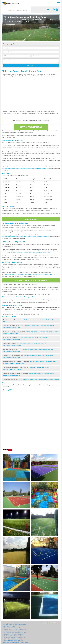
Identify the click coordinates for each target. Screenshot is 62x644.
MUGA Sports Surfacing (9, 626)
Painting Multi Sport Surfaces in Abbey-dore (15, 636)
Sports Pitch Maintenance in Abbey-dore (13, 639)
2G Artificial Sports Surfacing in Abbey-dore (15, 629)
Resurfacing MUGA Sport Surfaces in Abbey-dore (15, 642)
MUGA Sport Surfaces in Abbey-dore (12, 623)
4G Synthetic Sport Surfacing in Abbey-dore (15, 633)
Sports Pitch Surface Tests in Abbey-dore (13, 641)
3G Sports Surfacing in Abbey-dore (13, 631)
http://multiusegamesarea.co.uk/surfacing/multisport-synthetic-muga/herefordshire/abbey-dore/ (26, 169)
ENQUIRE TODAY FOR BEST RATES (31, 280)
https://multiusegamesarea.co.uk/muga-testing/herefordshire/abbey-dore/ (41, 380)
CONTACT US (31, 219)
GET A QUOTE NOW (31, 127)
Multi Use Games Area (53, 623)
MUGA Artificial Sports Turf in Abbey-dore (14, 637)
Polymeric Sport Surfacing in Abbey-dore (14, 628)
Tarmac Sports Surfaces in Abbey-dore (14, 634)
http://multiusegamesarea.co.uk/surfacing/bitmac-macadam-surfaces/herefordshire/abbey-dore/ (26, 237)
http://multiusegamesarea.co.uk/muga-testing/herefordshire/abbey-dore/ (32, 253)
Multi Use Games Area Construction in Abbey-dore (16, 625)
